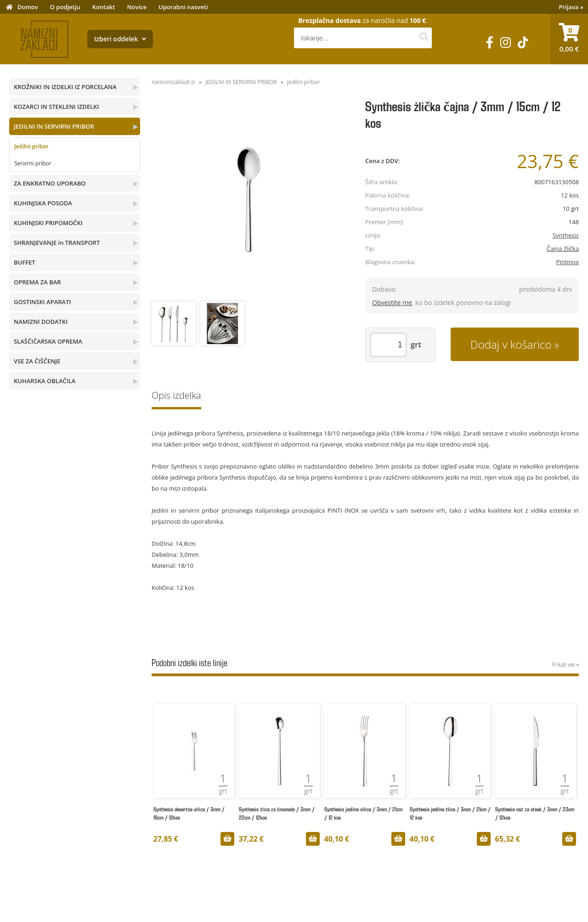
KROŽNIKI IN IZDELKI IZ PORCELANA (65, 87)
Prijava (571, 7)
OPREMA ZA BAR (37, 282)
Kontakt (104, 7)
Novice (137, 7)
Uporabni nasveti (183, 7)
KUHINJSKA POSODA (43, 203)
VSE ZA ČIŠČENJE (37, 361)
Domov (28, 7)
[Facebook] (490, 42)
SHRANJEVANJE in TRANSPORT (57, 243)
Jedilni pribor (31, 146)
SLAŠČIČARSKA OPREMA (48, 341)
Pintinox (567, 262)
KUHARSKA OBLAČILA (45, 381)
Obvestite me (392, 303)
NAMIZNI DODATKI (41, 322)
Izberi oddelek (120, 39)
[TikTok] (523, 42)
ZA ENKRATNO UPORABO (50, 183)
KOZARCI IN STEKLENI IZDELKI (56, 107)
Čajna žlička (563, 249)
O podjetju (65, 7)
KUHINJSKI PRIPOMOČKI (48, 223)
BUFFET (25, 262)
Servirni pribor (33, 163)
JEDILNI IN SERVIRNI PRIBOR (54, 126)
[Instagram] (506, 42)
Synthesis (566, 235)
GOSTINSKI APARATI (42, 302)
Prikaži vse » (565, 664)
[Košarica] (569, 39)
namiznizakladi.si (173, 82)
